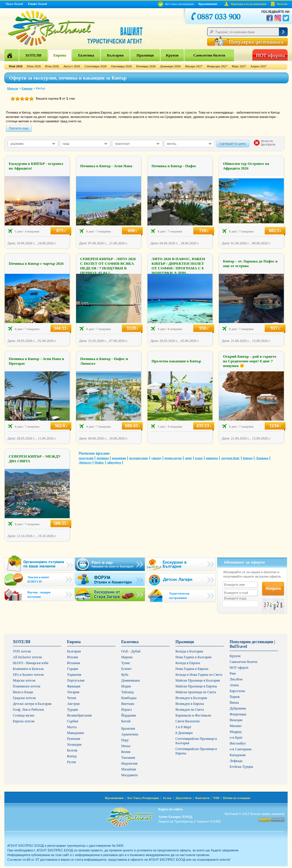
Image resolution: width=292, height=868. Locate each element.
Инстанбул (238, 743)
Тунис (126, 663)
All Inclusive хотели (27, 657)
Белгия (72, 750)
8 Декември (184, 733)
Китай (126, 721)
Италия (72, 657)
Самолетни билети (209, 55)
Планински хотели (27, 686)
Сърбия (73, 721)
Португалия (76, 680)
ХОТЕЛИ (33, 55)
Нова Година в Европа (192, 669)
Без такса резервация (176, 4)
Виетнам (128, 704)
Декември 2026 (170, 66)
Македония (75, 733)
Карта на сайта (170, 809)
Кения (126, 752)
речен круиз (173, 458)
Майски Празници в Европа (196, 686)
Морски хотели (24, 680)
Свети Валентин (188, 721)
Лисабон (236, 679)
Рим (233, 673)
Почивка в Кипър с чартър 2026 (36, 263)
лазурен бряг (230, 458)
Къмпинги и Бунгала (28, 669)
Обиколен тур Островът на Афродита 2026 (246, 166)
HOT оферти (239, 668)
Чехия (72, 698)
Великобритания (79, 715)
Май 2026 (16, 66)
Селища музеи (24, 715)
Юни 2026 (34, 66)
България (115, 55)
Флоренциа (238, 714)
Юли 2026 (52, 66)
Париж (235, 697)
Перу (125, 740)
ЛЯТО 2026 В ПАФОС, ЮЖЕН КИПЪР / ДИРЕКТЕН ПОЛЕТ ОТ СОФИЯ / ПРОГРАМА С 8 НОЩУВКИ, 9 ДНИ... (178, 266)
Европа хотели (24, 721)
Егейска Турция (241, 767)
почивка (103, 458)
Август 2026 (72, 66)
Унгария (73, 692)
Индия (126, 686)
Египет (126, 669)
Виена (234, 703)
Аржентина (130, 734)
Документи (183, 798)
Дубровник (238, 708)
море (189, 458)
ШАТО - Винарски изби (31, 663)
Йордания (129, 715)
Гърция (73, 669)
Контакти (202, 798)
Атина (234, 685)
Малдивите (130, 775)
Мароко (127, 657)
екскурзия (86, 458)
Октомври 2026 (121, 66)
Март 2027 (239, 66)
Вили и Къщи (23, 692)
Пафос (99, 462)
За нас (167, 798)
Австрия (73, 704)
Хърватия (74, 675)
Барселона (237, 691)
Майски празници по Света (196, 692)
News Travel (14, 4)
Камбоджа (129, 698)
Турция (72, 710)
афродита (114, 462)
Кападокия (238, 755)
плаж (199, 458)
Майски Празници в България (198, 680)
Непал (126, 746)
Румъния (74, 739)
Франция (74, 686)
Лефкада (236, 761)
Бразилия (128, 728)
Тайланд (127, 692)
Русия (71, 762)
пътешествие (139, 458)
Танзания (128, 758)
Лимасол (85, 462)
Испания (73, 663)
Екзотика (86, 55)
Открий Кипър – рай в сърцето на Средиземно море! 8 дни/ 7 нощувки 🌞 (250, 361)
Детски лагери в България (32, 704)
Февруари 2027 (217, 66)
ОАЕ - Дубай (131, 651)
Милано (236, 726)
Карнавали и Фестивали (193, 715)
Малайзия (129, 769)
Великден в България (191, 698)
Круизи (172, 55)
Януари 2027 (194, 66)
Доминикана (131, 680)
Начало (13, 88)
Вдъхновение (208, 4)
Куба (125, 675)
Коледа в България (189, 651)
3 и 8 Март (183, 727)
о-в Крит (236, 738)
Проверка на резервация (249, 4)
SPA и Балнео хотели (28, 675)
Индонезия (129, 763)
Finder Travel (37, 4)
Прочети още (19, 128)
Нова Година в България (193, 657)
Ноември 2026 (146, 66)
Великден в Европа (190, 704)
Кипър (248, 458)
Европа (60, 55)
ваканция (119, 458)
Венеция (236, 720)
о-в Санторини (241, 749)
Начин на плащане (237, 798)
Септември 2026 (96, 66)
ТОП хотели (22, 651)
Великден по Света (190, 710)
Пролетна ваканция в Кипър (176, 361)
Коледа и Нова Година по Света (199, 675)
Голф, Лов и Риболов (28, 710)
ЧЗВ (216, 798)
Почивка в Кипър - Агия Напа (106, 166)
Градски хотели (24, 698)
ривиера (212, 458)
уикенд (156, 458)
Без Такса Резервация (143, 798)
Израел (126, 710)
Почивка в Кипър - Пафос (174, 166)
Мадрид (236, 732)
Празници (145, 55)
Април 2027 (259, 66)
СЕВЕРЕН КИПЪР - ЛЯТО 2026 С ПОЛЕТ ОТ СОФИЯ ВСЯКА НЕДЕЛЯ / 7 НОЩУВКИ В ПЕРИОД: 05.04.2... (108, 266)
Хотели (282, 4)
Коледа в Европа (188, 663)
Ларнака (262, 458)
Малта (72, 727)
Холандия (74, 744)
